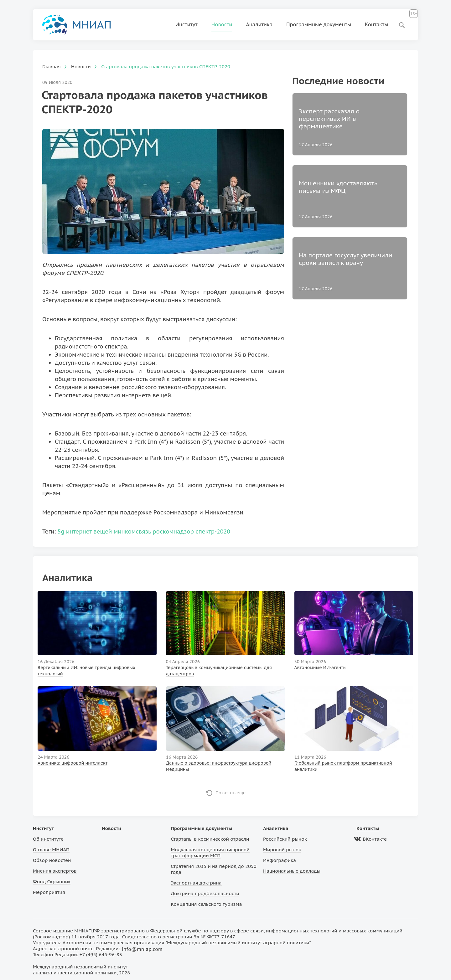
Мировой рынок (282, 850)
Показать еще (231, 793)
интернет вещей (89, 531)
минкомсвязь (132, 531)
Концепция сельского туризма (206, 904)
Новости (222, 24)
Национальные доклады (292, 871)
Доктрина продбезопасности (205, 893)
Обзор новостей (52, 860)
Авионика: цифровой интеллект (73, 763)
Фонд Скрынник (52, 882)
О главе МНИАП (51, 850)
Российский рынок (285, 839)
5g (61, 531)
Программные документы (319, 24)
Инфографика (280, 860)
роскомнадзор (173, 531)
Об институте (48, 839)
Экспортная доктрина (196, 883)
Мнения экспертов (55, 871)
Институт (187, 24)
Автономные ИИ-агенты (321, 668)
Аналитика (259, 24)
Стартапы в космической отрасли (210, 839)
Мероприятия (49, 892)
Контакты (377, 24)
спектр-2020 (213, 531)
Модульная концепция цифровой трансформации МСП (210, 853)
